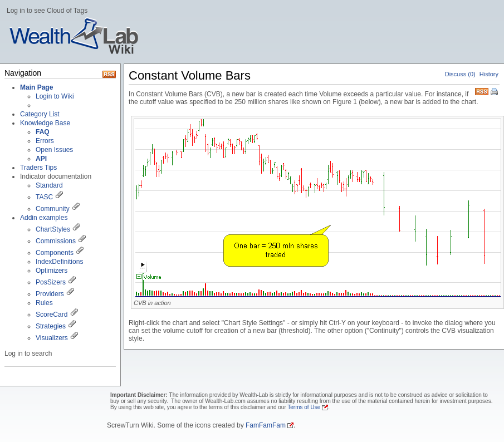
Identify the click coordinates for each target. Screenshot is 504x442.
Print (495, 92)
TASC (44, 197)
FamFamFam (266, 425)
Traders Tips (38, 168)
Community (53, 209)
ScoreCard (52, 315)
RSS (482, 90)
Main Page (36, 87)
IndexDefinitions (59, 262)
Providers (50, 294)
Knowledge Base (45, 123)
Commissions (56, 241)
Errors (45, 141)
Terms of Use (304, 407)
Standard (49, 185)
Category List (40, 114)
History (489, 74)
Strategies (51, 326)
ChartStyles (53, 229)
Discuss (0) (460, 74)
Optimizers (52, 271)
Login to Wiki (55, 96)
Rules (44, 303)
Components (55, 253)
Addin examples (44, 218)
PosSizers (51, 282)
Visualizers (52, 338)
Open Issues (54, 150)
